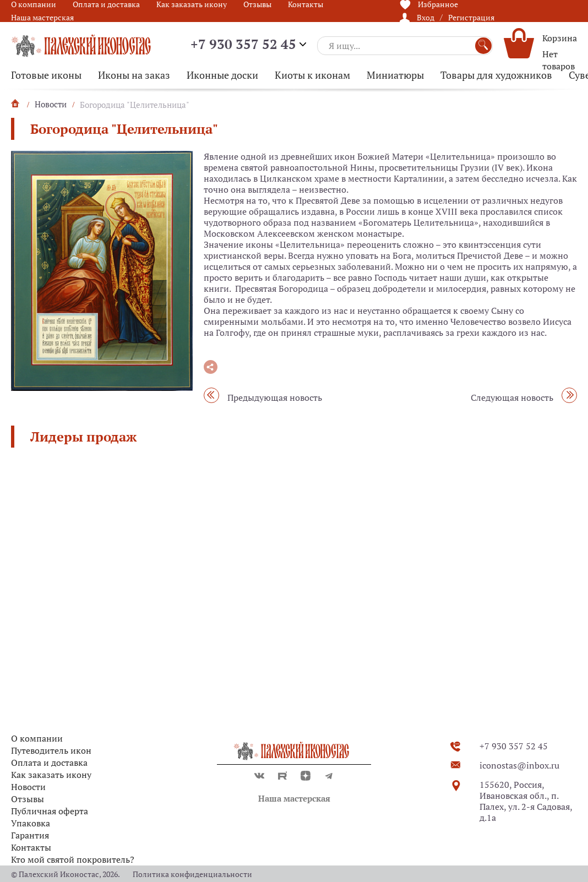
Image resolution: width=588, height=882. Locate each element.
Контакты (31, 847)
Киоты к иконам (312, 75)
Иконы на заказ (134, 75)
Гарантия (30, 835)
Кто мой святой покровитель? (73, 859)
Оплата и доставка (49, 763)
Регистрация (471, 17)
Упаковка (31, 823)
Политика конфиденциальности (192, 874)
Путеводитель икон (51, 750)
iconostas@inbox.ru (519, 765)
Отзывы (28, 799)
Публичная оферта (50, 811)
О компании (37, 738)
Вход (426, 17)
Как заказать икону (51, 775)
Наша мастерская (42, 17)
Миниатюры (395, 75)
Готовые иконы (46, 75)
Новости (28, 787)
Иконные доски (222, 75)
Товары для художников (496, 75)
